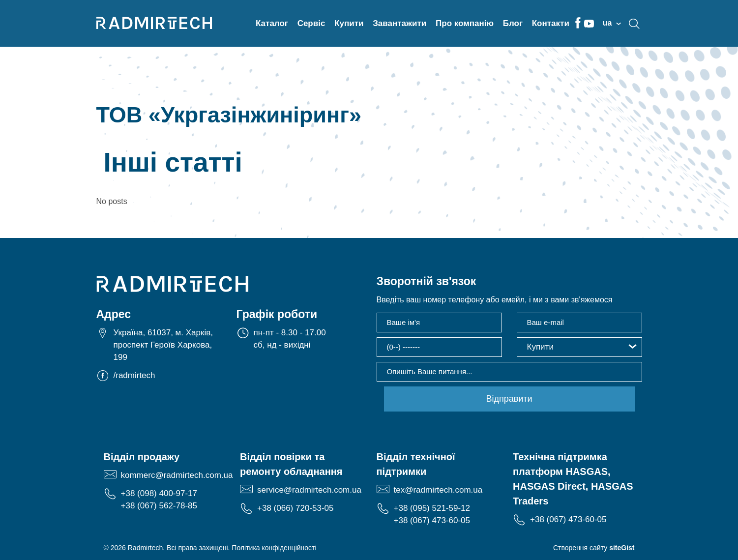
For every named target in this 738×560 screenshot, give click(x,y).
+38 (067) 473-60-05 (432, 520)
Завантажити (399, 23)
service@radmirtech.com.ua (309, 490)
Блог (513, 23)
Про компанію (465, 23)
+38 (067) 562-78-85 (159, 506)
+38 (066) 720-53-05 (295, 508)
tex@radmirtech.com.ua (438, 490)
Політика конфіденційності (274, 548)
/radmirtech (134, 375)
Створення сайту (594, 548)
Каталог (272, 23)
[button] (579, 347)
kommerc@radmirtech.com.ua (177, 475)
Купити (349, 23)
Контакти (551, 23)
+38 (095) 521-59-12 (432, 508)
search (634, 24)
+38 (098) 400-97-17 (159, 493)
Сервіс (311, 23)
